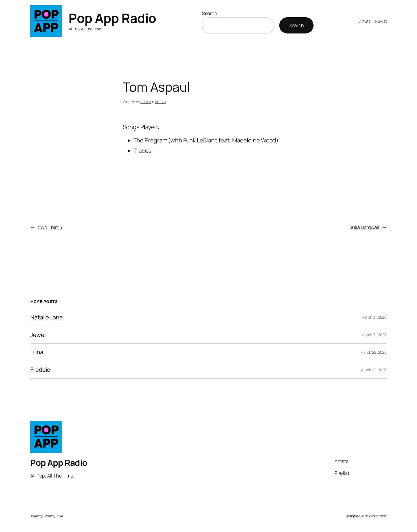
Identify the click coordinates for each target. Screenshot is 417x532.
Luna (37, 352)
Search (210, 13)
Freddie (40, 370)
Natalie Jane (47, 317)
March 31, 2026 (374, 317)
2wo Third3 (50, 227)
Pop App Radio (112, 18)
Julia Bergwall (364, 227)
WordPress (378, 516)
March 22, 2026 (374, 352)
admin (146, 102)
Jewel (38, 335)
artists (160, 102)
